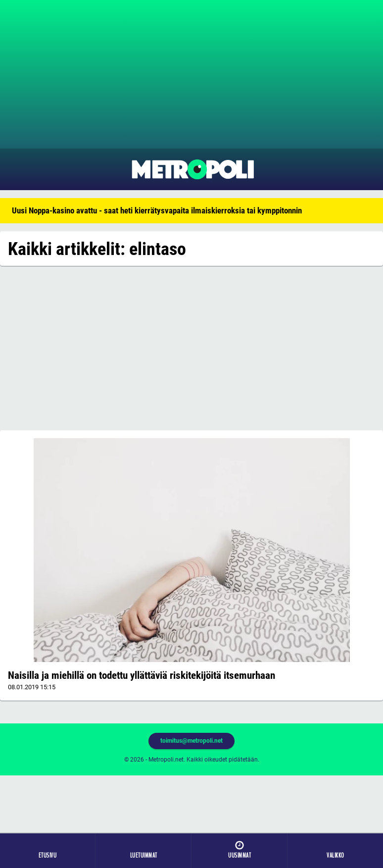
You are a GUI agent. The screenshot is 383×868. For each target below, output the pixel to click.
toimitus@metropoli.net (191, 741)
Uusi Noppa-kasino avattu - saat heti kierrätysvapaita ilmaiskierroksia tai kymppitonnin (157, 210)
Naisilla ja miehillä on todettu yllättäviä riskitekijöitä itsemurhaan (142, 675)
